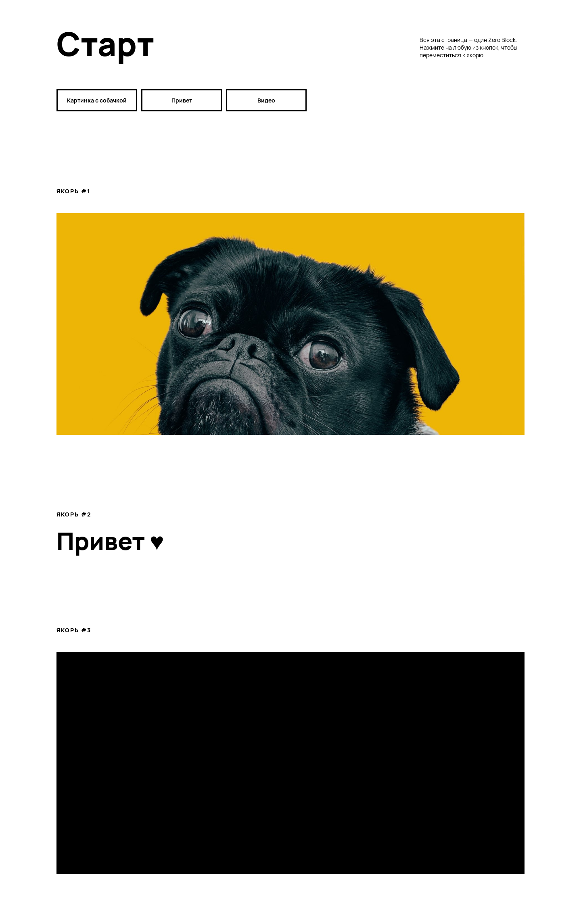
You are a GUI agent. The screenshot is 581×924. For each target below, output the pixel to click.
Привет (182, 100)
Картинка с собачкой (97, 100)
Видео (266, 100)
